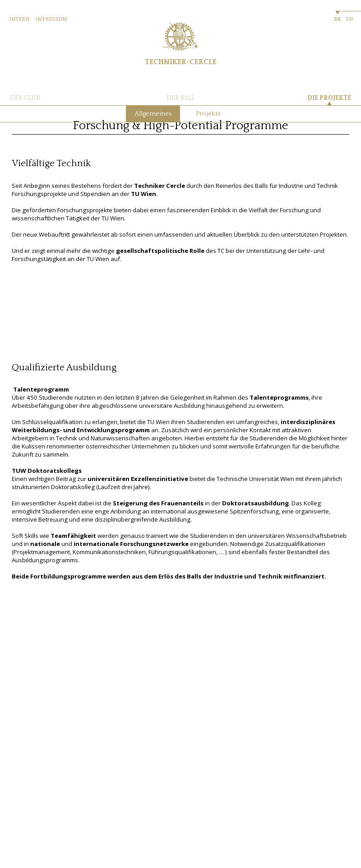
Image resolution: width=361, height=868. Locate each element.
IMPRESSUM (51, 19)
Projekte (208, 114)
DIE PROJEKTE (329, 98)
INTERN (19, 19)
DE (338, 19)
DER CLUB (25, 98)
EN (349, 19)
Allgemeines (153, 114)
